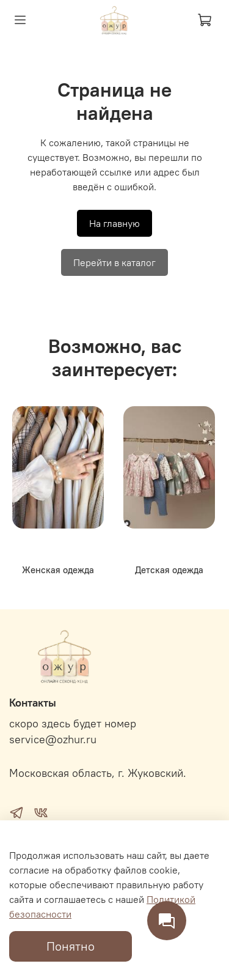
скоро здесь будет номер (73, 724)
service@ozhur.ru (53, 740)
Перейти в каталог (114, 262)
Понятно (71, 946)
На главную (114, 223)
